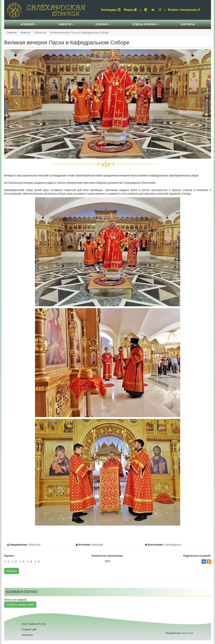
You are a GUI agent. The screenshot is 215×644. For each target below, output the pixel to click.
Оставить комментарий (20, 605)
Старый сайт (29, 629)
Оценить (12, 571)
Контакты (188, 24)
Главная (12, 33)
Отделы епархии (146, 24)
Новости (66, 24)
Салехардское (173, 545)
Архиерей (29, 24)
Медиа (130, 10)
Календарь (111, 10)
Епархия (103, 24)
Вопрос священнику (184, 10)
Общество (34, 545)
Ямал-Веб (187, 633)
